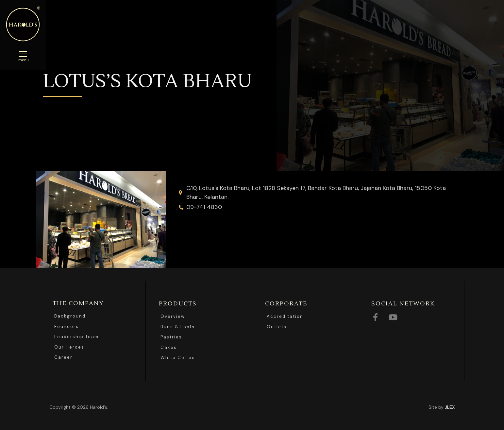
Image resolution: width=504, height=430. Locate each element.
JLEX (450, 407)
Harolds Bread (23, 25)
